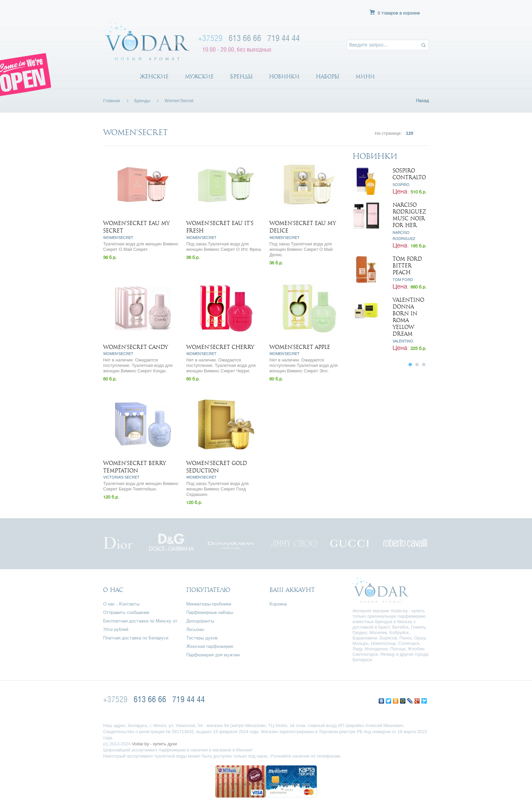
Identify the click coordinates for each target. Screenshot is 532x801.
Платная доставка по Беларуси (136, 638)
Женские (154, 77)
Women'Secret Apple (300, 347)
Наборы (328, 77)
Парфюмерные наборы (210, 613)
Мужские (199, 77)
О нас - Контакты (121, 604)
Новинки (284, 77)
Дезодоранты (200, 621)
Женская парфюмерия (210, 647)
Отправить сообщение (126, 613)
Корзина (278, 604)
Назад (422, 101)
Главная (111, 101)
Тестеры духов (202, 638)
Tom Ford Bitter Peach (407, 266)
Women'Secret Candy (136, 347)
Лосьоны (195, 630)
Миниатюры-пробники (209, 604)
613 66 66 (245, 38)
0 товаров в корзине (399, 13)
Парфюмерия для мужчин (213, 655)
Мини (365, 77)
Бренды (241, 77)
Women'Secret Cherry (220, 347)
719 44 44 (284, 38)
